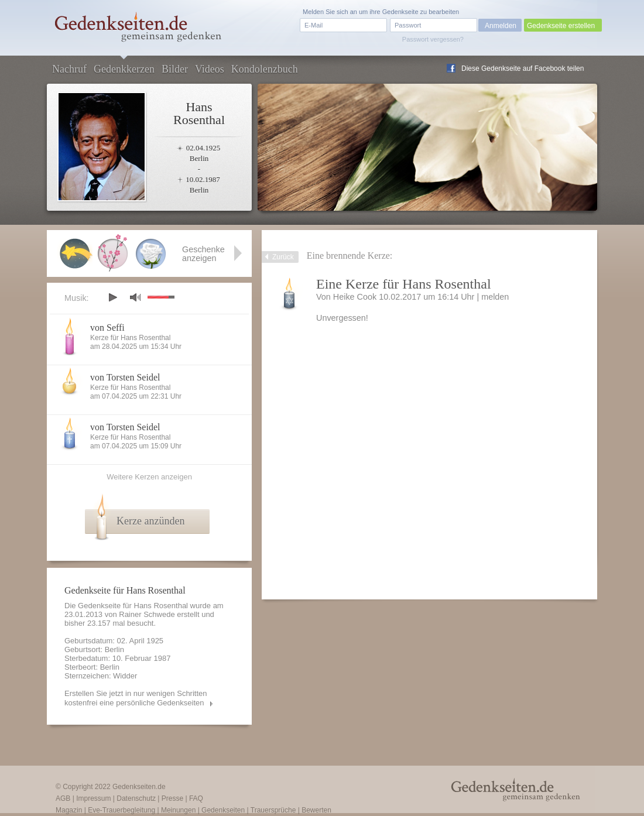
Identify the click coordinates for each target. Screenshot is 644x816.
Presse (172, 798)
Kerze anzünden (150, 521)
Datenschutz (136, 798)
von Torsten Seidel (125, 377)
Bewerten (316, 810)
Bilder (175, 69)
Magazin (69, 810)
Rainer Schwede (147, 614)
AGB (63, 798)
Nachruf (69, 69)
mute (135, 297)
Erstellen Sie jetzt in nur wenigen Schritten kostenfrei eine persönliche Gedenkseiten (136, 698)
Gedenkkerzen (124, 69)
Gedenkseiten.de (139, 787)
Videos (210, 69)
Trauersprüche (273, 810)
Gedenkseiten (223, 810)
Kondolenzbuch (265, 69)
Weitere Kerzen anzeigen (149, 477)
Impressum (93, 798)
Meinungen (178, 810)
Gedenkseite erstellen (561, 26)
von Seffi (107, 328)
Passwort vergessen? (433, 39)
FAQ (196, 798)
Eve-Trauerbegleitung (121, 810)
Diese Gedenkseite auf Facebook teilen (523, 68)
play (112, 297)
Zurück (283, 257)
